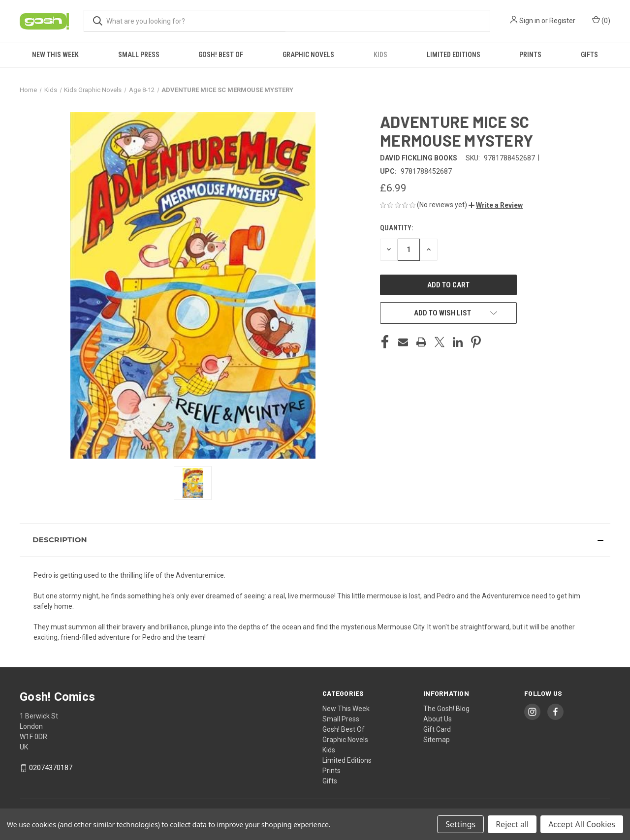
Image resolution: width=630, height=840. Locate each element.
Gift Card (437, 729)
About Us (438, 719)
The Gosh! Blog (446, 709)
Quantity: (396, 228)
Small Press (139, 55)
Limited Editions (454, 55)
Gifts (589, 55)
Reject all (512, 824)
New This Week (55, 55)
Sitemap (437, 740)
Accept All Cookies (582, 824)
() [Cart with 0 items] (601, 20)
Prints (530, 55)
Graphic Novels (308, 55)
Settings (460, 824)
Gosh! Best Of (221, 55)
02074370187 (51, 768)
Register (562, 21)
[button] (496, 205)
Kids (380, 55)
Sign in (530, 21)
